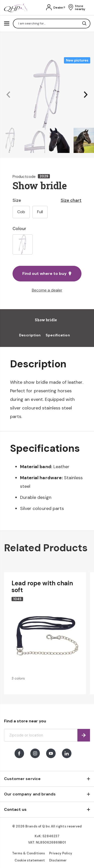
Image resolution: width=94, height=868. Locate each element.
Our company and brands (30, 794)
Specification (58, 335)
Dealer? (59, 8)
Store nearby (80, 8)
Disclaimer (58, 860)
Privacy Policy (61, 853)
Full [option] (40, 212)
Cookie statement (30, 860)
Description (30, 335)
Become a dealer (47, 290)
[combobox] (52, 24)
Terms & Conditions (29, 853)
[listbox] (47, 244)
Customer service (22, 779)
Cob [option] (21, 212)
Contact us (15, 809)
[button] (8, 95)
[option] (23, 244)
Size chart (71, 200)
